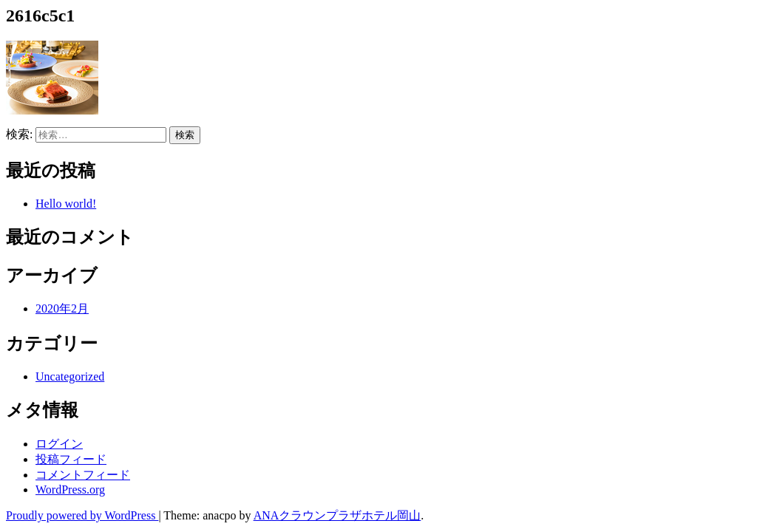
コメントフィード (83, 475)
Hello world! (66, 204)
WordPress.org (70, 490)
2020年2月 (62, 308)
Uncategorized (70, 376)
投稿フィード (71, 459)
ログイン (59, 444)
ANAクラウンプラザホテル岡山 (337, 515)
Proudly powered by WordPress (82, 515)
